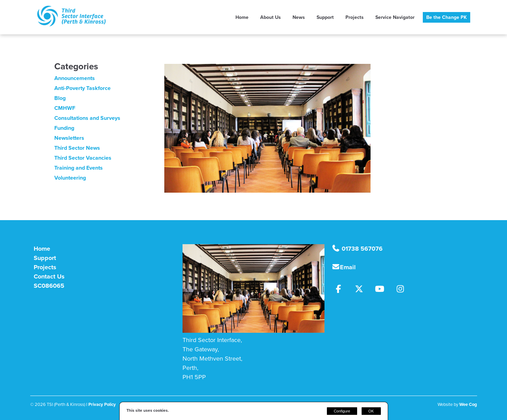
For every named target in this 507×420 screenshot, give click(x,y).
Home (242, 17)
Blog (60, 98)
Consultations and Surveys (87, 118)
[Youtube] (383, 290)
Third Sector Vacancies (83, 158)
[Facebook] (342, 290)
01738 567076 (361, 249)
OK (371, 411)
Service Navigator (395, 17)
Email (348, 267)
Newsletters (69, 138)
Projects (355, 17)
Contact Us (49, 276)
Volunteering (70, 178)
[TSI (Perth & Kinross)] (71, 25)
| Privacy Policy (101, 404)
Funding (64, 128)
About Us (271, 17)
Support (325, 17)
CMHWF (65, 108)
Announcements (75, 78)
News (299, 17)
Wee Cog (468, 404)
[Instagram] (403, 290)
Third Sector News (77, 148)
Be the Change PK (447, 17)
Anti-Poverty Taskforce (82, 88)
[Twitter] (362, 290)
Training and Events (79, 168)
